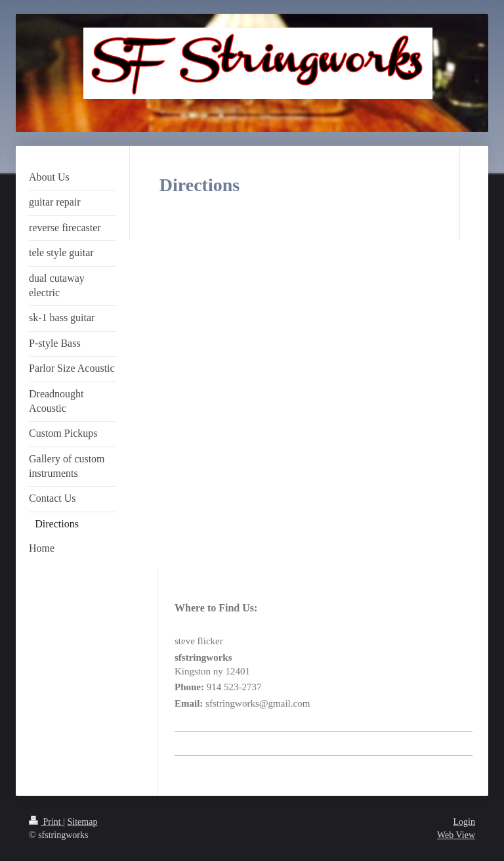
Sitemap (83, 822)
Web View (456, 835)
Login (464, 822)
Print (46, 822)
